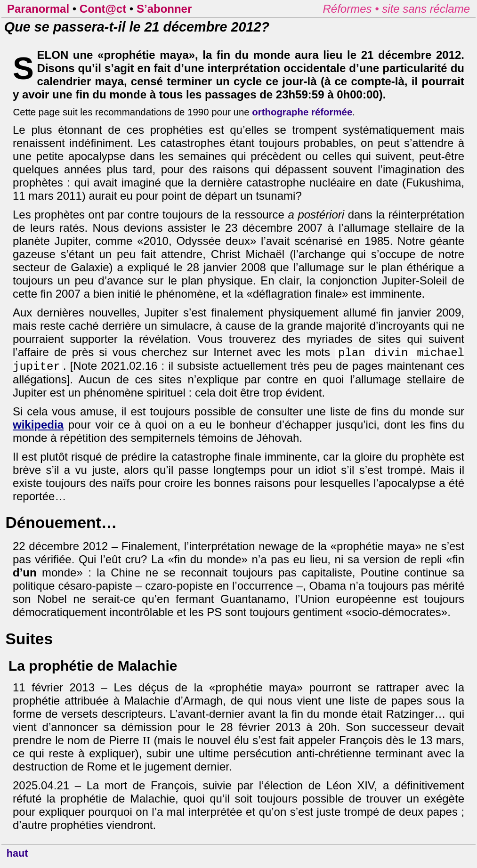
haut (17, 857)
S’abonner (164, 9)
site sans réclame (426, 9)
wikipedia (38, 428)
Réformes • (352, 9)
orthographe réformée (302, 112)
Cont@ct (103, 9)
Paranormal (38, 9)
